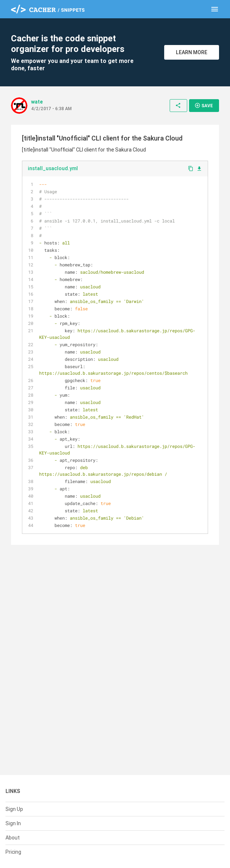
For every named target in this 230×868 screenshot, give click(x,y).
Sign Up (14, 809)
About (13, 838)
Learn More (192, 52)
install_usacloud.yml (53, 168)
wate (37, 102)
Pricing (13, 852)
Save (204, 105)
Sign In (13, 823)
